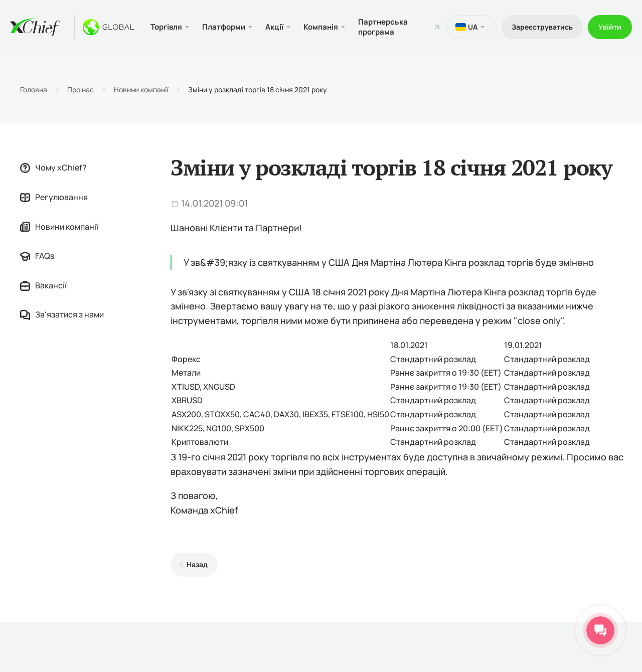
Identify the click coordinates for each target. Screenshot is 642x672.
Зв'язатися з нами (62, 314)
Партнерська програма (383, 27)
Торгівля (166, 27)
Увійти (610, 27)
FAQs (37, 256)
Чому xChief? (53, 167)
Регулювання (54, 197)
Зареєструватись (542, 27)
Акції (274, 27)
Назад (197, 564)
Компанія (321, 27)
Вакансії (43, 285)
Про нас (81, 90)
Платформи (224, 27)
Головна (34, 90)
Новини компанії (141, 90)
